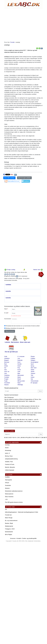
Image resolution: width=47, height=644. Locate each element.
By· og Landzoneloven (11, 521)
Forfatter (7, 377)
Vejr (32, 379)
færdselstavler (9, 532)
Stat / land (34, 368)
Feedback (26, 181)
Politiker (33, 358)
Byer (6, 364)
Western (7, 488)
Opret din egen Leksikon (24, 178)
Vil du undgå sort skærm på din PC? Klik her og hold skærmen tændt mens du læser (21, 51)
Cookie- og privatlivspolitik (29, 538)
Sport (32, 364)
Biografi (6, 360)
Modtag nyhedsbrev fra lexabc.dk (15, 328)
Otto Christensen (9, 397)
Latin (19, 372)
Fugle (6, 381)
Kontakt (19, 538)
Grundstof (7, 383)
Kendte (20, 364)
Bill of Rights (9, 535)
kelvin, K (7, 453)
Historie (6, 385)
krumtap (7, 445)
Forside (12, 42)
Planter (33, 356)
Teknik (33, 372)
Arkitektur (7, 358)
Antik (6, 356)
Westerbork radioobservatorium (14, 491)
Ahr (6, 509)
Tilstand (33, 373)
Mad (19, 373)
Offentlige (20, 385)
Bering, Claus (9, 456)
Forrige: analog (10, 270)
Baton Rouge (9, 518)
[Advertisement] (19, 25)
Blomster (7, 362)
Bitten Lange (8, 418)
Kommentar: (7, 319)
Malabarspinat (9, 526)
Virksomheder (35, 381)
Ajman (7, 448)
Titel (32, 375)
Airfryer (7, 483)
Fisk (5, 370)
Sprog (32, 366)
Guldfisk (7, 477)
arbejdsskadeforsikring (11, 459)
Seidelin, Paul (9, 462)
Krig (19, 368)
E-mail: (7, 313)
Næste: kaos (38, 270)
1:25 (6, 499)
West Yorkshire (9, 497)
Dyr (5, 368)
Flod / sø (7, 372)
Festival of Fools (10, 464)
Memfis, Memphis (10, 467)
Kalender (20, 360)
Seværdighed (34, 362)
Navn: (6, 309)
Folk (6, 373)
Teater (33, 370)
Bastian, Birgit (9, 523)
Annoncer (13, 538)
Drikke (6, 366)
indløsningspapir (10, 470)
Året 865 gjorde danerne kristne (14, 502)
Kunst (19, 370)
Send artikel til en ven (13, 181)
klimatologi (8, 450)
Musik (19, 379)
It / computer (21, 356)
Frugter (6, 379)
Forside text (8, 515)
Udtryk (33, 377)
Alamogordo (8, 480)
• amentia (8, 291)
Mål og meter (21, 381)
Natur (19, 383)
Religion (33, 360)
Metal (19, 377)
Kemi (19, 362)
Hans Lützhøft (8, 411)
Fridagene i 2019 (10, 529)
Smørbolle (8, 485)
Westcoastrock (9, 494)
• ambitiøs (8, 285)
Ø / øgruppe (34, 383)
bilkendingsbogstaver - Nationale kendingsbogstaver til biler (22, 512)
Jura (19, 358)
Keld (6, 404)
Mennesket (21, 375)
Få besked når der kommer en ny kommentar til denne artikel (23, 326)
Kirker (19, 366)
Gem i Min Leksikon (9, 178)
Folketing (7, 375)
